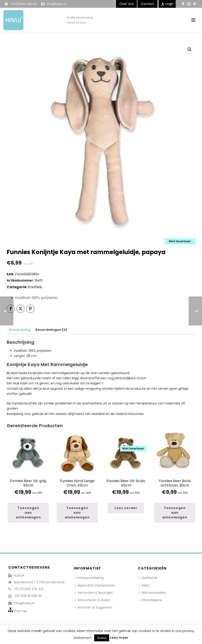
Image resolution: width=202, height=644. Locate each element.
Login (167, 4)
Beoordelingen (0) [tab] (51, 330)
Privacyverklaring (89, 578)
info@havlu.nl (56, 4)
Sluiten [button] (102, 638)
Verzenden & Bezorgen (94, 593)
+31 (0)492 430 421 (24, 4)
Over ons (126, 4)
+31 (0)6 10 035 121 (28, 596)
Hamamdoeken (153, 593)
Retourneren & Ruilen (93, 600)
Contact (147, 4)
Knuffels (35, 287)
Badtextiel (148, 578)
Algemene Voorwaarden (95, 585)
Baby (144, 585)
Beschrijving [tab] (20, 330)
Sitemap (20, 611)
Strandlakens (150, 600)
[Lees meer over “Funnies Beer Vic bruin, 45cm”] (126, 508)
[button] (190, 50)
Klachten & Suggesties (94, 607)
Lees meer (119, 638)
